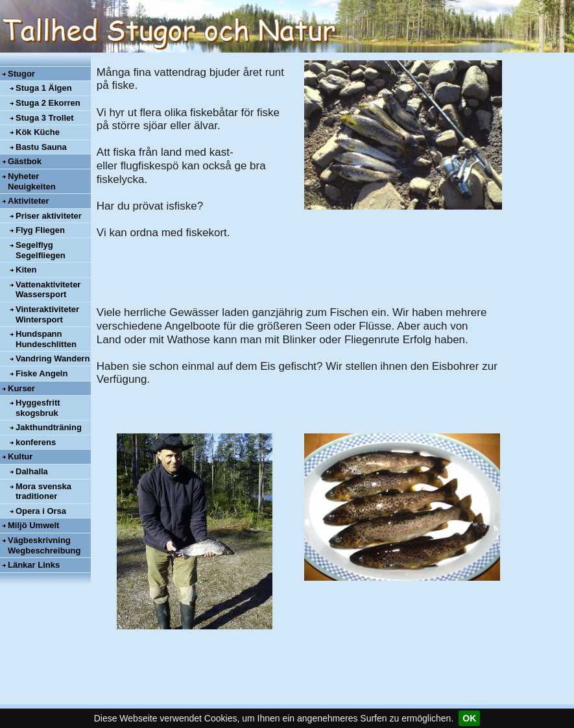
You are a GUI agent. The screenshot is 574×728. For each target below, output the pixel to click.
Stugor (21, 74)
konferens (36, 442)
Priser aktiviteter (49, 216)
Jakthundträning (49, 427)
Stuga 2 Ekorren (48, 103)
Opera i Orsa (41, 511)
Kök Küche (38, 132)
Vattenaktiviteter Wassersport (48, 290)
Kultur (20, 456)
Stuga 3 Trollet (45, 118)
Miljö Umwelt (33, 525)
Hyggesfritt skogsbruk (38, 408)
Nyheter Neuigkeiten (32, 181)
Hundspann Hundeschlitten (46, 339)
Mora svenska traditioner (43, 491)
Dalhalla (32, 471)
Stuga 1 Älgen (44, 88)
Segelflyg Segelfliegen (41, 250)
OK (469, 718)
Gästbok (25, 161)
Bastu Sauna (41, 147)
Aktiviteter (29, 201)
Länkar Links (34, 565)
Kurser (21, 388)
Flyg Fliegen (40, 230)
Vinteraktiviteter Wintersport (47, 314)
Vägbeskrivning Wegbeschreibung (44, 545)
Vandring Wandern (53, 358)
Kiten (26, 270)
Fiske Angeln (42, 373)
